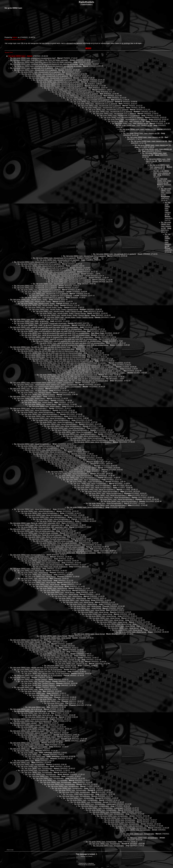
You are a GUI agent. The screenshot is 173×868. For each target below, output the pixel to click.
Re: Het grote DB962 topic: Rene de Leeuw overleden (30, 529)
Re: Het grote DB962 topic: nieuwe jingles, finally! (29, 300)
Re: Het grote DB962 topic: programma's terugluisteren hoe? (33, 58)
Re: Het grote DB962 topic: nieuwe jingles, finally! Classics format (54, 309)
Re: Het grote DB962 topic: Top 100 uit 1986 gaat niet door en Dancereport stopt (40, 347)
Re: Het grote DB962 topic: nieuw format (25, 569)
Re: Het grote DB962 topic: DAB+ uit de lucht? (28, 319)
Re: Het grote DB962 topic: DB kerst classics (27, 389)
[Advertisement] (19, 23)
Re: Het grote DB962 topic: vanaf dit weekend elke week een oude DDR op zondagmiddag (44, 327)
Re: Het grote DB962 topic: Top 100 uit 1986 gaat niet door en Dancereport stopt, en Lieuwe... (72, 363)
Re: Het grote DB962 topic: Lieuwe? (24, 723)
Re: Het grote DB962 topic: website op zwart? (27, 731)
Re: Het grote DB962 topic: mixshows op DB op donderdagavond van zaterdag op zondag (44, 64)
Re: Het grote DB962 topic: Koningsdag (25, 743)
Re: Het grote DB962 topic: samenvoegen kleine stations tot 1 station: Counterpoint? (42, 383)
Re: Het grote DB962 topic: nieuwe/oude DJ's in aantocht (32, 68)
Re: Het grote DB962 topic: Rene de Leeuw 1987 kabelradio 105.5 (35, 523)
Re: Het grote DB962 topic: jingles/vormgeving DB (29, 719)
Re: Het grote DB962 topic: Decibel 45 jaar (26, 640)
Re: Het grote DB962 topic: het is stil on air (26, 709)
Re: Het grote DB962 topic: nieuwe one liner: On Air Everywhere (34, 668)
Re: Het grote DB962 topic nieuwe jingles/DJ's (28, 555)
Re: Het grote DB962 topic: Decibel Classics (31, 679)
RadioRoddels (86, 4)
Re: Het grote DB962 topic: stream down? (26, 396)
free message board (90, 865)
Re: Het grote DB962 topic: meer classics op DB (126, 121)
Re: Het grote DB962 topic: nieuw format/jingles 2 (29, 408)
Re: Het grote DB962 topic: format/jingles (29, 765)
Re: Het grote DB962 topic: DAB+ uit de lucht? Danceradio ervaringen (40, 323)
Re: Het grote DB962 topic (20, 677)
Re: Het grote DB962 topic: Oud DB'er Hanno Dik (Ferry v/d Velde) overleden (39, 60)
